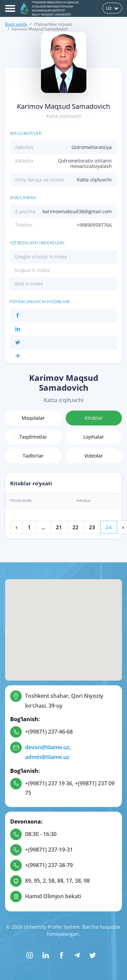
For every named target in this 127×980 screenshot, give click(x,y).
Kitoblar (94, 418)
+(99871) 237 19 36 (49, 783)
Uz (112, 8)
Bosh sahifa (16, 24)
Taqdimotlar (33, 437)
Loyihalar (94, 437)
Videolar (94, 456)
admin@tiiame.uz (47, 757)
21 (59, 527)
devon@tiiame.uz (47, 747)
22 (76, 527)
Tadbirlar (33, 456)
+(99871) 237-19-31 (49, 850)
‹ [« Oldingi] (16, 527)
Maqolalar (33, 418)
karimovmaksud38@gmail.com (77, 211)
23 (92, 527)
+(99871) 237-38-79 (49, 865)
